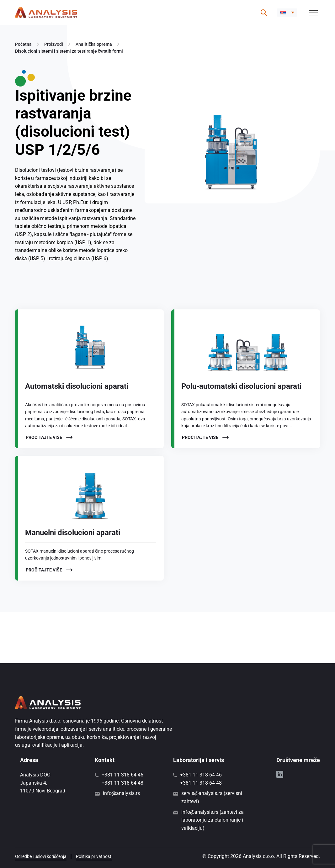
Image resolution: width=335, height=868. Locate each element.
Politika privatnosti (94, 856)
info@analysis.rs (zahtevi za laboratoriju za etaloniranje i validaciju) (213, 820)
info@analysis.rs (121, 793)
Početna (23, 44)
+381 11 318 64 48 (122, 783)
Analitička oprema (94, 44)
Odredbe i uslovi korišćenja (41, 856)
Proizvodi (54, 44)
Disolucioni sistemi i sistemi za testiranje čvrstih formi (69, 51)
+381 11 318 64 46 (122, 775)
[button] (287, 13)
